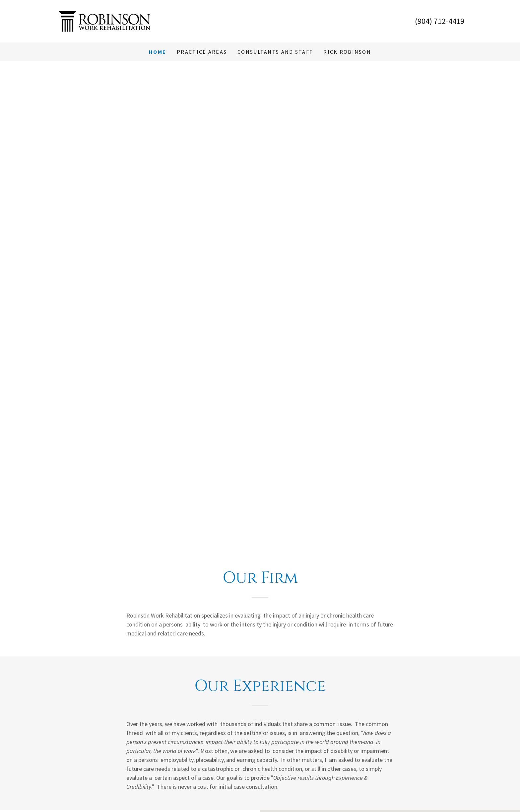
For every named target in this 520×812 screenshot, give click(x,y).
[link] (104, 20)
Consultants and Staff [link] (275, 52)
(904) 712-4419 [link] (440, 21)
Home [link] (158, 52)
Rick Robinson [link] (347, 52)
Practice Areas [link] (202, 52)
